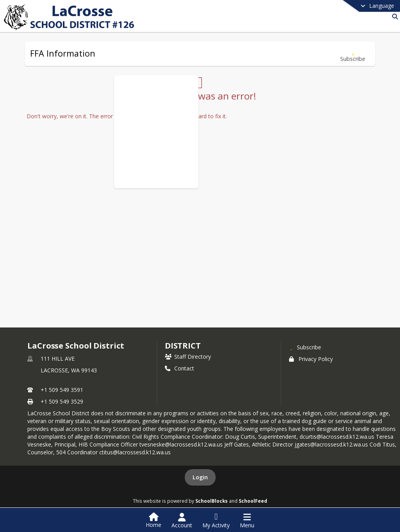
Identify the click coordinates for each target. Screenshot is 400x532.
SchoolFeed (253, 501)
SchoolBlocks (212, 501)
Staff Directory (188, 357)
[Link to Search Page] (394, 17)
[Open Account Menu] (182, 521)
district (183, 346)
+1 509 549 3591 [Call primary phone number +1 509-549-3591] (62, 390)
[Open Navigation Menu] (247, 521)
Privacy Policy (311, 359)
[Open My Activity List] (216, 521)
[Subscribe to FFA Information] (353, 54)
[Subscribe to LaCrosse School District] (305, 347)
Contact (179, 368)
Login (200, 477)
